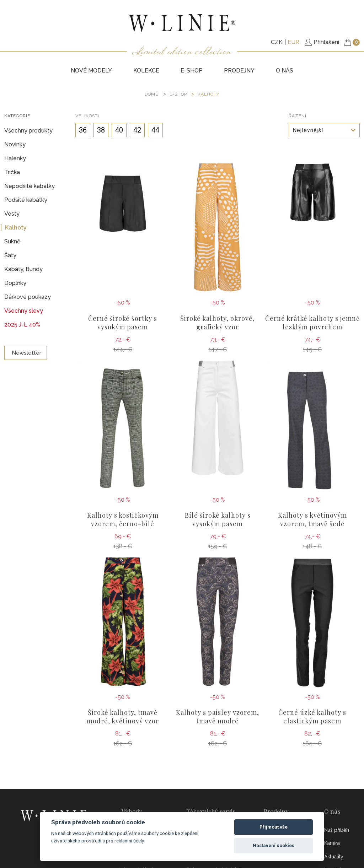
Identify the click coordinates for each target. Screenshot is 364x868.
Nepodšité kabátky (30, 186)
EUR (293, 42)
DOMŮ (152, 94)
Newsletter (26, 353)
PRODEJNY (239, 71)
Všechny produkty (28, 131)
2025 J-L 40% (22, 325)
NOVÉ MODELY (91, 71)
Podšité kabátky (26, 200)
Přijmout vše (274, 827)
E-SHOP (192, 71)
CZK (277, 42)
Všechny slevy (24, 311)
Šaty (10, 255)
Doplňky (15, 283)
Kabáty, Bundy (23, 269)
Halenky (15, 158)
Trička (12, 172)
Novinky (15, 144)
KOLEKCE (146, 71)
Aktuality (334, 857)
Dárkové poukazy (28, 297)
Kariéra (332, 843)
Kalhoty (208, 94)
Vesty (12, 214)
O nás (285, 71)
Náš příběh (337, 830)
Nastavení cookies (274, 845)
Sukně (12, 241)
